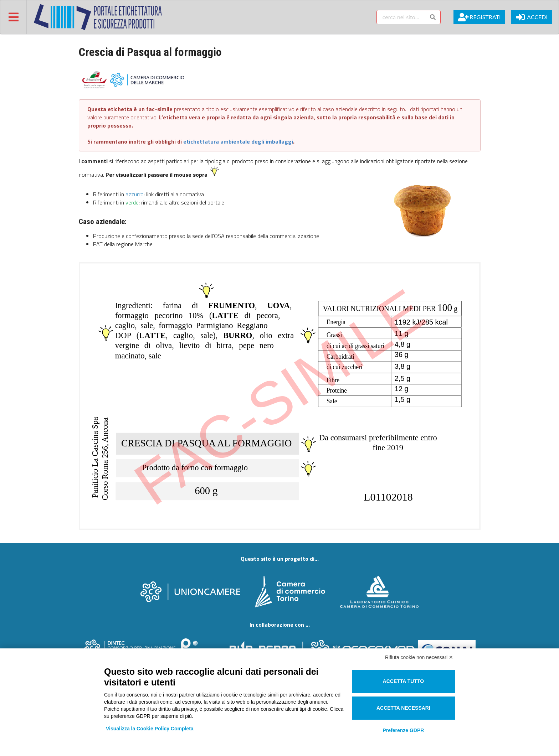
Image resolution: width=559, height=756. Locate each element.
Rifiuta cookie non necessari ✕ (419, 657)
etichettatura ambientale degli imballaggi (238, 141)
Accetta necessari (403, 708)
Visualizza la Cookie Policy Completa (150, 729)
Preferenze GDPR (403, 730)
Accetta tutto (404, 681)
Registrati (479, 17)
